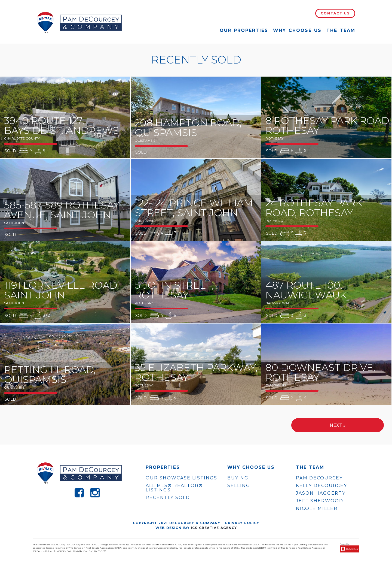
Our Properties (244, 30)
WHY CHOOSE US (251, 467)
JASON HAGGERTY (321, 493)
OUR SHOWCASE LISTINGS (181, 478)
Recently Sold (168, 498)
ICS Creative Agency (214, 528)
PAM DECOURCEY (319, 478)
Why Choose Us (297, 30)
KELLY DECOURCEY (321, 486)
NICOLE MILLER (317, 509)
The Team (341, 30)
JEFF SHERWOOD (320, 501)
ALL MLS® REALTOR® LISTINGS (174, 488)
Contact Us (335, 13)
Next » (338, 425)
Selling (239, 486)
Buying (238, 478)
